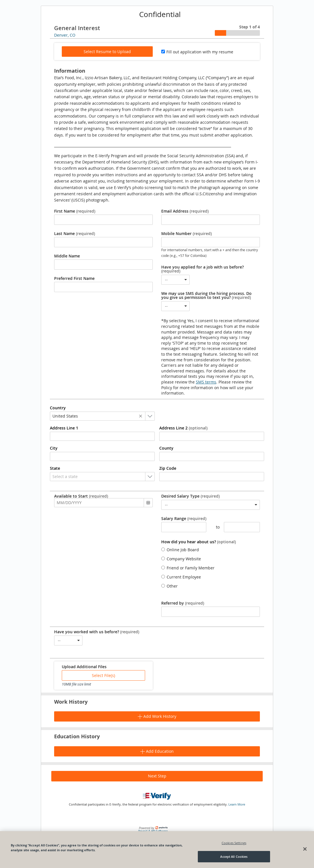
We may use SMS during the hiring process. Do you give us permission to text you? (206, 295)
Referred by (183, 603)
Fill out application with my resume (200, 52)
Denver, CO (65, 35)
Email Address (185, 211)
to (215, 527)
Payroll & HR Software (153, 831)
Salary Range (184, 519)
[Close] (305, 849)
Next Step (157, 776)
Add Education (157, 751)
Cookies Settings (234, 843)
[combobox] (175, 280)
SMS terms (206, 382)
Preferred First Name (74, 278)
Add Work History (157, 716)
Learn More (237, 804)
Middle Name (67, 256)
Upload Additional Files (84, 667)
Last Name (75, 234)
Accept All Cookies (234, 857)
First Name (75, 211)
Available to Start (81, 496)
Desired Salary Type (190, 496)
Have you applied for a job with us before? (202, 269)
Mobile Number (186, 234)
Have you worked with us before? (97, 632)
